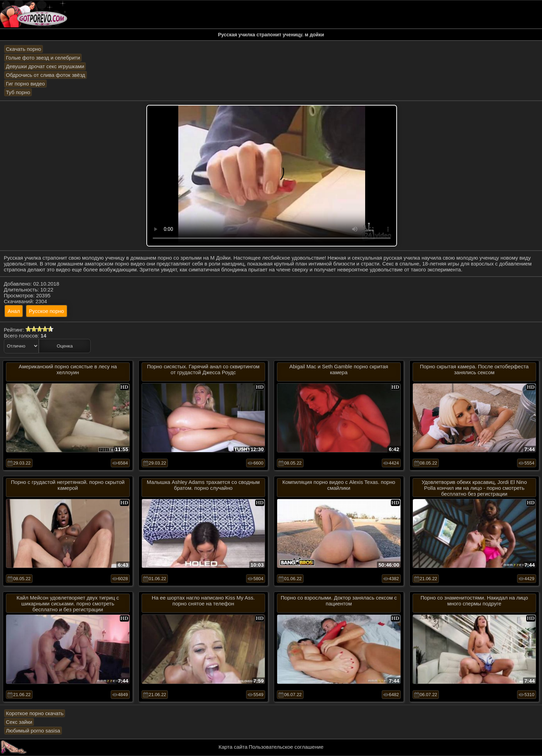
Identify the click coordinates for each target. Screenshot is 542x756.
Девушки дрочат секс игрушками (45, 66)
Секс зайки (19, 722)
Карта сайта (233, 747)
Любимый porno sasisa (33, 731)
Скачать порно (24, 49)
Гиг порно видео (25, 84)
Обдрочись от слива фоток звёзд (46, 75)
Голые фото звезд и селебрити (43, 58)
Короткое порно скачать (35, 713)
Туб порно (18, 92)
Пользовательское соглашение (286, 747)
